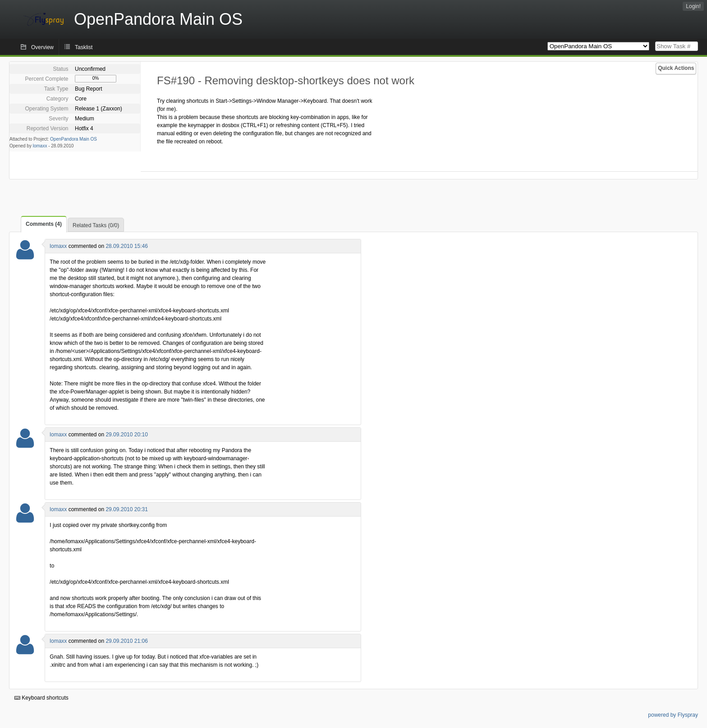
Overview (42, 47)
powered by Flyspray (673, 715)
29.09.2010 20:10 (126, 435)
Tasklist (84, 47)
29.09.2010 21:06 (126, 641)
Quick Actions (676, 68)
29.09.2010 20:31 (126, 509)
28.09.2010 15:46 (126, 246)
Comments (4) (44, 224)
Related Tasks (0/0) (96, 225)
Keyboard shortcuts (41, 698)
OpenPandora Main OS (73, 139)
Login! (693, 6)
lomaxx (40, 146)
